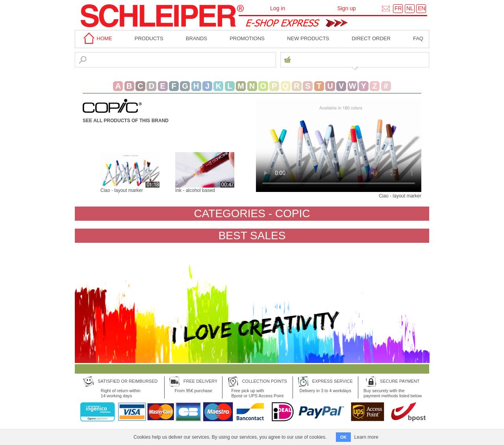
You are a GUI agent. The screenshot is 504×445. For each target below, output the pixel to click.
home (96, 38)
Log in (278, 8)
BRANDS (196, 38)
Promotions (247, 38)
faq (418, 38)
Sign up (346, 8)
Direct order (371, 38)
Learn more (366, 437)
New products (308, 38)
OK (344, 437)
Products (149, 38)
